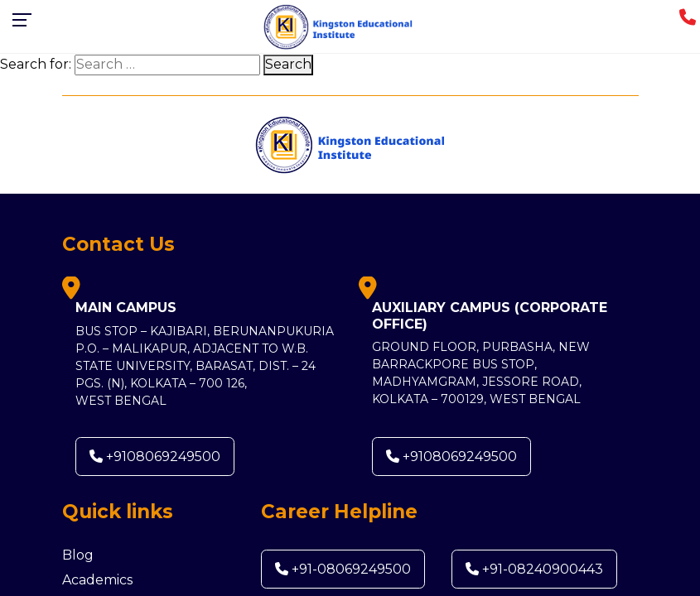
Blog (78, 555)
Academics (97, 580)
